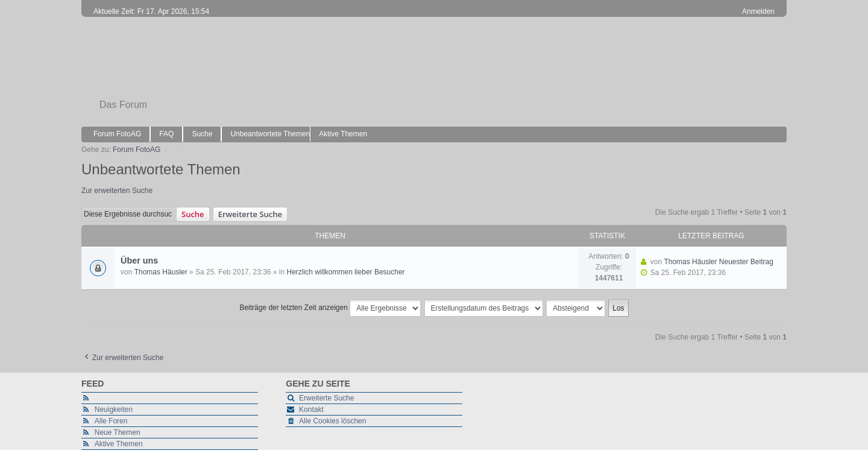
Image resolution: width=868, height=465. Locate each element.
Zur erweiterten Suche (117, 191)
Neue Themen (118, 432)
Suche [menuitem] (202, 134)
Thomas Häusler (161, 272)
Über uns (139, 261)
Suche (193, 214)
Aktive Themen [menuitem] (343, 134)
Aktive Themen (119, 444)
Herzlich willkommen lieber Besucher (346, 272)
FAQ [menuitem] (166, 134)
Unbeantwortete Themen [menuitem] (270, 134)
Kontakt (311, 410)
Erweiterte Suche (250, 214)
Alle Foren (111, 421)
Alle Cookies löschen (332, 421)
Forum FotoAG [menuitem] (117, 134)
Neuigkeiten (114, 410)
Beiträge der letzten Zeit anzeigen (330, 308)
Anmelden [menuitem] (758, 11)
